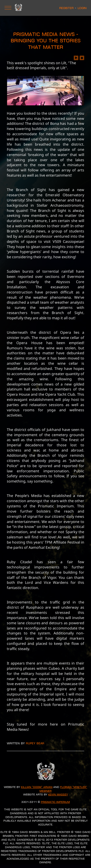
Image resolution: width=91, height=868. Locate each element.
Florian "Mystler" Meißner (63, 789)
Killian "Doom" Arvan (37, 787)
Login (82, 8)
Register (66, 8)
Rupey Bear (35, 743)
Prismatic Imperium (55, 802)
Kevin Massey (58, 795)
